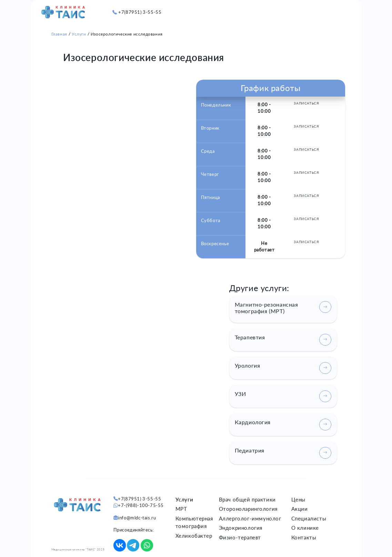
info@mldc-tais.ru (137, 518)
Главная (59, 34)
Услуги (79, 34)
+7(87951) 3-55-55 (140, 12)
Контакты (304, 537)
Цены (298, 499)
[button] (335, 9)
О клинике (305, 528)
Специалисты (309, 518)
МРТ (181, 509)
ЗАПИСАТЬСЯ (306, 103)
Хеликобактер (194, 536)
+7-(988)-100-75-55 (141, 505)
